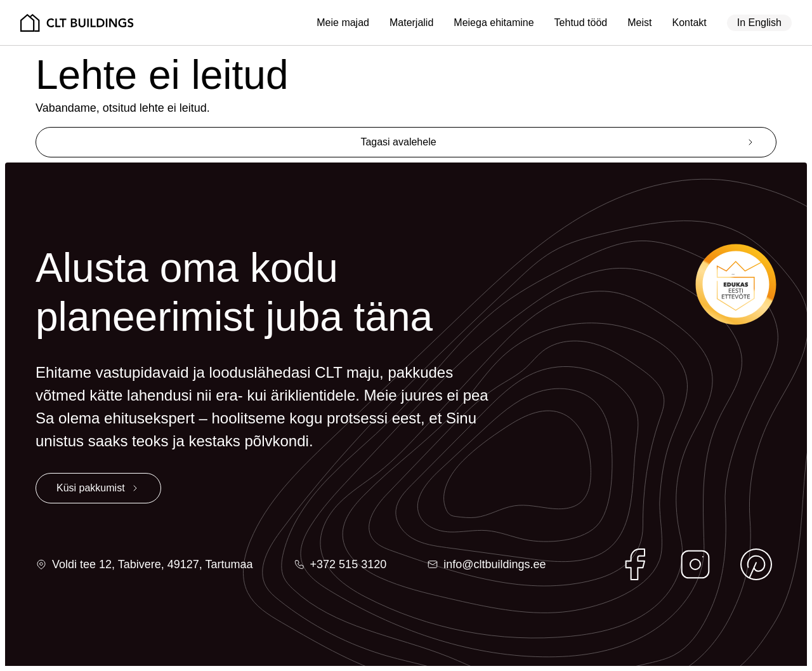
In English (759, 23)
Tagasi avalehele (398, 142)
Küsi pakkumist (91, 488)
